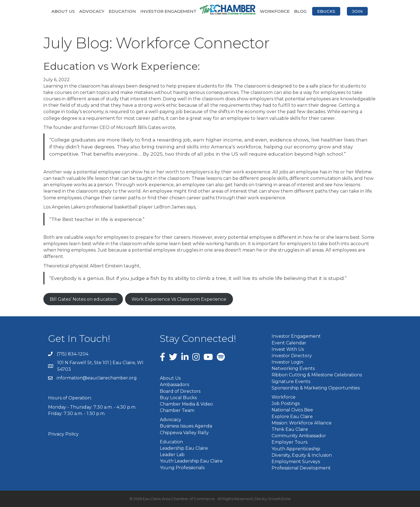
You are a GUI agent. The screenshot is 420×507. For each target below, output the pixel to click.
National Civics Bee (292, 410)
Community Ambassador (299, 436)
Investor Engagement (168, 11)
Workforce (275, 11)
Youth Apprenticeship (296, 449)
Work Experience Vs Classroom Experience (179, 299)
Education (122, 11)
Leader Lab (172, 455)
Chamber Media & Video (186, 404)
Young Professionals (182, 468)
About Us (63, 11)
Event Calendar (289, 343)
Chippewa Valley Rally (184, 433)
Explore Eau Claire (292, 417)
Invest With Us (288, 349)
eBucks (326, 11)
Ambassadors (174, 385)
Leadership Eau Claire (184, 448)
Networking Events (293, 368)
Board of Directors (180, 391)
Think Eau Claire (290, 429)
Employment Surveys (296, 462)
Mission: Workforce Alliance (302, 423)
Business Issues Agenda (186, 426)
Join (357, 11)
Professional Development (301, 468)
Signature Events (291, 382)
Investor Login (287, 362)
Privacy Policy (63, 434)
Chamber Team (177, 410)
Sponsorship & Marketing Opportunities (316, 388)
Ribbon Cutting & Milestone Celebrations (317, 375)
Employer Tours (289, 442)
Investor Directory (292, 356)
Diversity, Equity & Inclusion (302, 455)
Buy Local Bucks (178, 398)
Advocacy (92, 11)
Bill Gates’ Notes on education (83, 299)
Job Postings (286, 403)
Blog (300, 11)
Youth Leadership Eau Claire (191, 461)
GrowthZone (279, 499)
